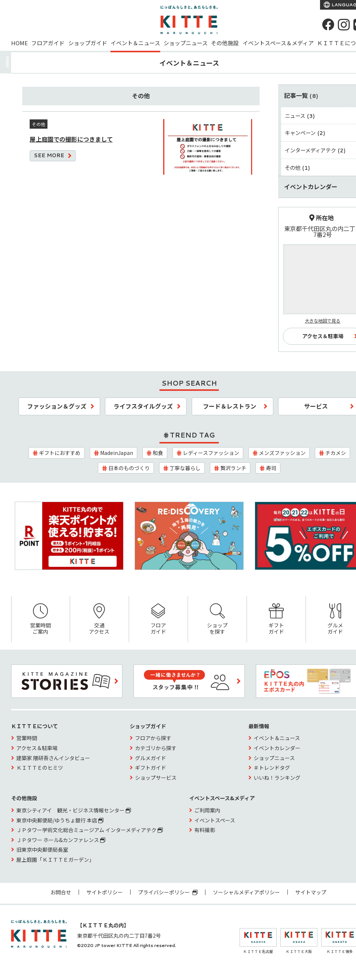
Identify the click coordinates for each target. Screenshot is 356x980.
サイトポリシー (105, 892)
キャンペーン (305, 133)
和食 (158, 453)
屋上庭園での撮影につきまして (71, 139)
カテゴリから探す (156, 748)
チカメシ (336, 453)
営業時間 (27, 738)
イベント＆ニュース (135, 43)
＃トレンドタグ (272, 768)
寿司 (271, 468)
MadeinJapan (117, 453)
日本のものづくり (129, 468)
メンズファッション (282, 453)
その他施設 (225, 43)
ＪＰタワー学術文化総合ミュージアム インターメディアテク (90, 830)
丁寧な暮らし (185, 468)
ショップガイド (88, 43)
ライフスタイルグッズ (143, 406)
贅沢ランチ (233, 468)
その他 (298, 167)
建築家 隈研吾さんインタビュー (53, 758)
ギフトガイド (276, 619)
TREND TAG (192, 435)
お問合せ (61, 892)
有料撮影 (205, 830)
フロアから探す (153, 738)
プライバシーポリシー (168, 892)
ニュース (300, 116)
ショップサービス (156, 778)
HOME (19, 43)
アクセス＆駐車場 (37, 748)
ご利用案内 (207, 810)
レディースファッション (211, 453)
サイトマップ (311, 892)
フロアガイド (48, 43)
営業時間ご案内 (41, 619)
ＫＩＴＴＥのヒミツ (40, 768)
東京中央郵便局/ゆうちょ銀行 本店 (60, 820)
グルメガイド (151, 758)
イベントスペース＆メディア (278, 43)
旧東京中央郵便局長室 (42, 849)
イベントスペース (215, 820)
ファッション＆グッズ (57, 406)
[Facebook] (328, 24)
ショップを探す (217, 619)
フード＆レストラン (230, 406)
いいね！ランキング (277, 778)
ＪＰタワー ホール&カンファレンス (61, 840)
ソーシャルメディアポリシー (246, 892)
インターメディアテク (315, 150)
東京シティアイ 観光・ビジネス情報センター (74, 810)
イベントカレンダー (277, 748)
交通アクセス (99, 619)
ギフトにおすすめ (60, 453)
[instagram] (344, 24)
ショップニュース (186, 43)
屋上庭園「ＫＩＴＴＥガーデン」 (55, 859)
